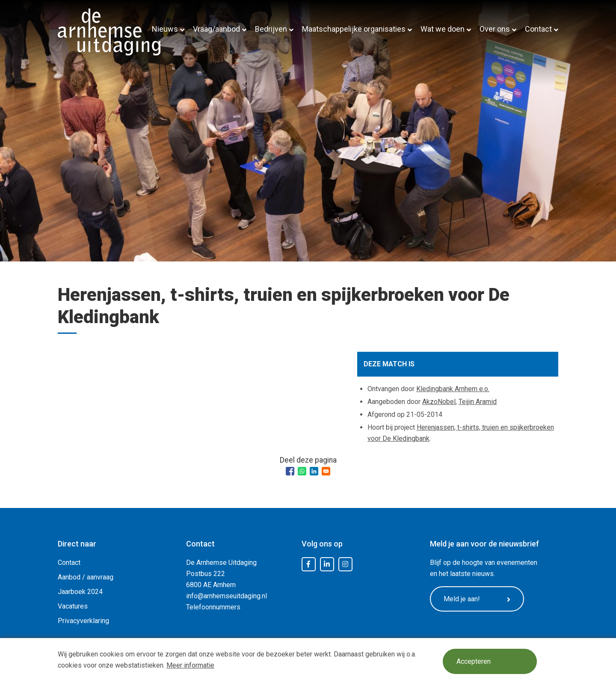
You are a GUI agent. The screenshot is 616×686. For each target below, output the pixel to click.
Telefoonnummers (213, 607)
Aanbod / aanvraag (86, 577)
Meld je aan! (477, 599)
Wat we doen (443, 29)
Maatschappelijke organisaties (354, 29)
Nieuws (165, 29)
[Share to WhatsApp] (302, 471)
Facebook (308, 564)
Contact (538, 29)
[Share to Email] (326, 471)
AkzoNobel (439, 402)
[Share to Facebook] (290, 471)
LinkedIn (327, 564)
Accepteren (474, 661)
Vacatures (73, 606)
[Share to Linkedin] (314, 471)
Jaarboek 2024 (80, 592)
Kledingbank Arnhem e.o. (453, 389)
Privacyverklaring (83, 621)
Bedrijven (271, 29)
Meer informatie (190, 665)
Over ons (495, 29)
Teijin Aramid (478, 402)
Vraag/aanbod (216, 29)
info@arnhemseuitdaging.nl (227, 596)
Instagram (345, 564)
